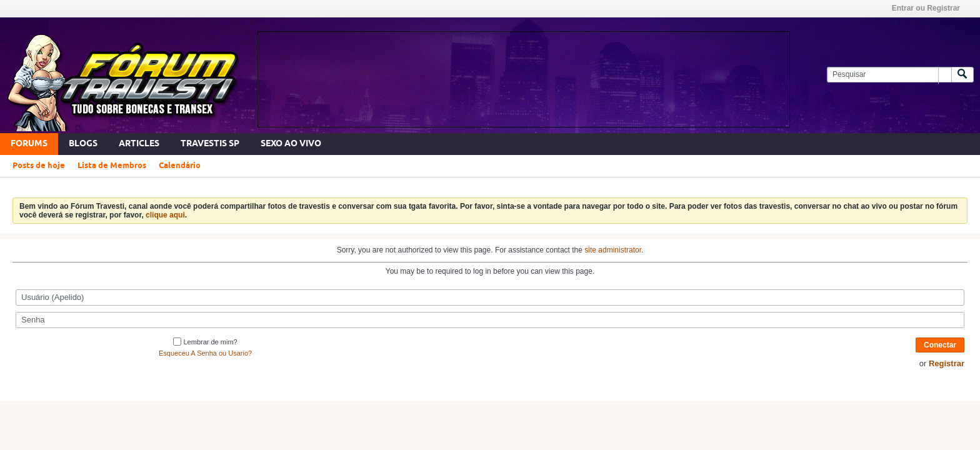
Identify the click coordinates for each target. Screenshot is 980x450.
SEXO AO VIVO (291, 144)
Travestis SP (210, 144)
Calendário (180, 166)
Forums (29, 144)
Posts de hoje (39, 166)
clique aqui (165, 215)
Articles (139, 144)
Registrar (947, 363)
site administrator (613, 250)
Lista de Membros (112, 166)
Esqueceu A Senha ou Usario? (205, 353)
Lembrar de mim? (205, 342)
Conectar (940, 345)
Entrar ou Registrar (926, 8)
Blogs (83, 144)
